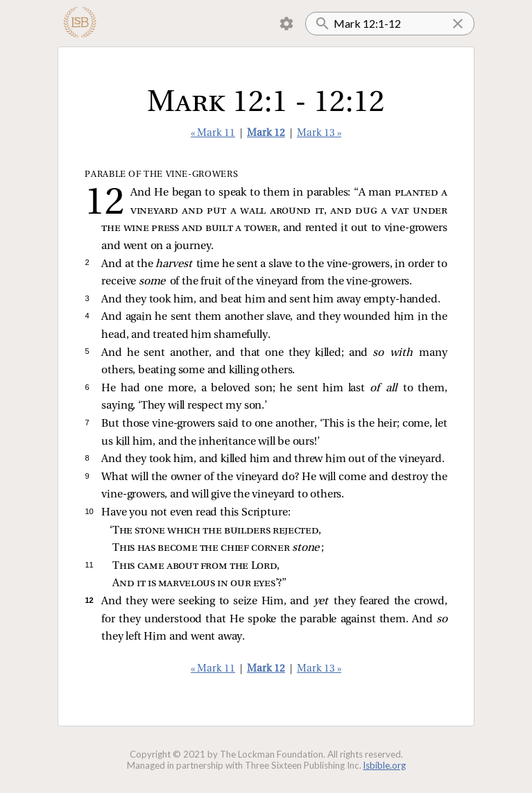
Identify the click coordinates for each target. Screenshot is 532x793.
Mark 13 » (319, 134)
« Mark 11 (213, 134)
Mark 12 (266, 134)
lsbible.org (385, 765)
